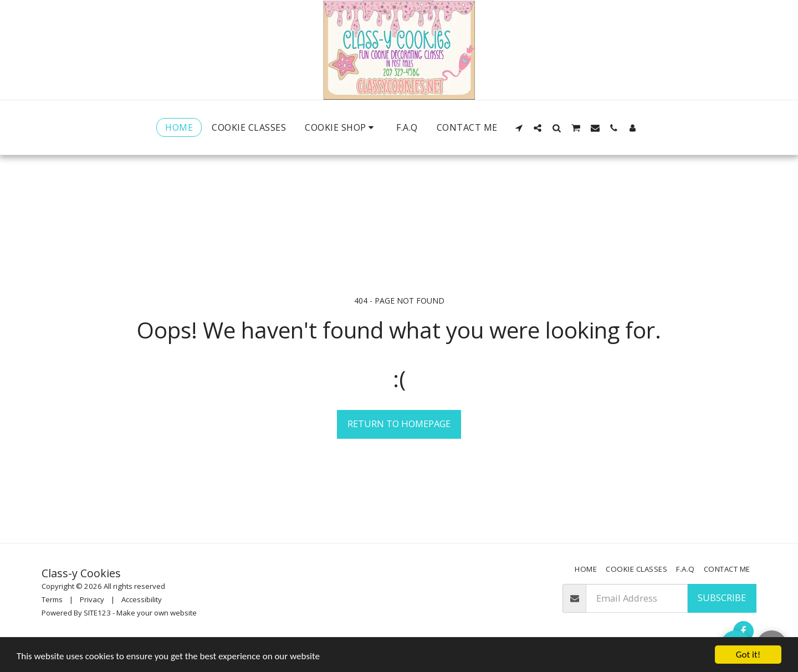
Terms (52, 599)
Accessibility (142, 599)
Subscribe (722, 597)
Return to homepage (399, 424)
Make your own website (157, 613)
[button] (519, 128)
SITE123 (97, 613)
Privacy (92, 599)
